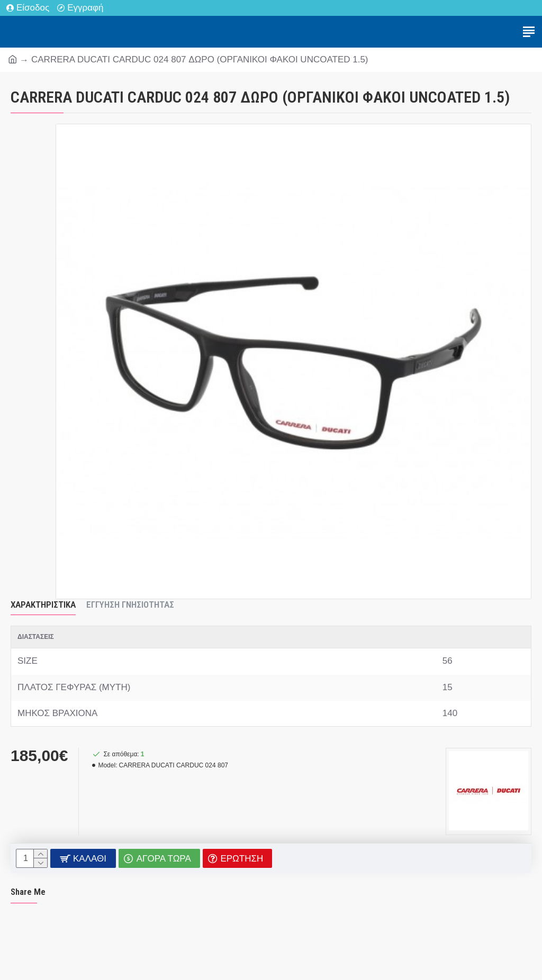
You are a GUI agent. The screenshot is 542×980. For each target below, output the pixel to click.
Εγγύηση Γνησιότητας (130, 605)
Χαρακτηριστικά (43, 605)
